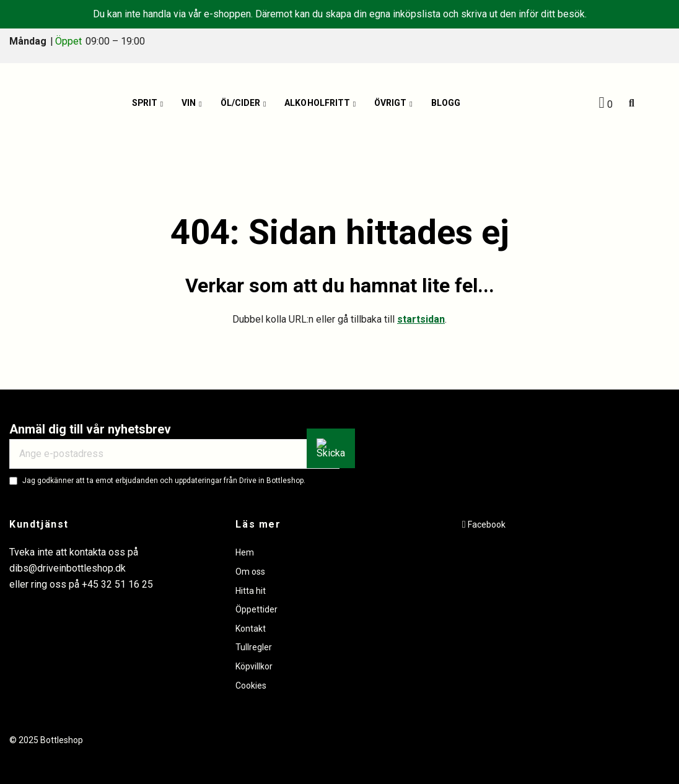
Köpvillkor (254, 666)
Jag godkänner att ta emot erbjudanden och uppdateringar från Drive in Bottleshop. (164, 481)
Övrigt (390, 103)
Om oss (250, 572)
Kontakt (251, 629)
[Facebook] (484, 525)
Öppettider (256, 609)
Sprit (145, 103)
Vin (189, 103)
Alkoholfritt (318, 103)
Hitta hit (251, 591)
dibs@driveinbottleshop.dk (68, 568)
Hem (245, 552)
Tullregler (254, 647)
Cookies (251, 686)
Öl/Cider (240, 103)
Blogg (446, 103)
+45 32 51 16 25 (117, 584)
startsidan (421, 319)
